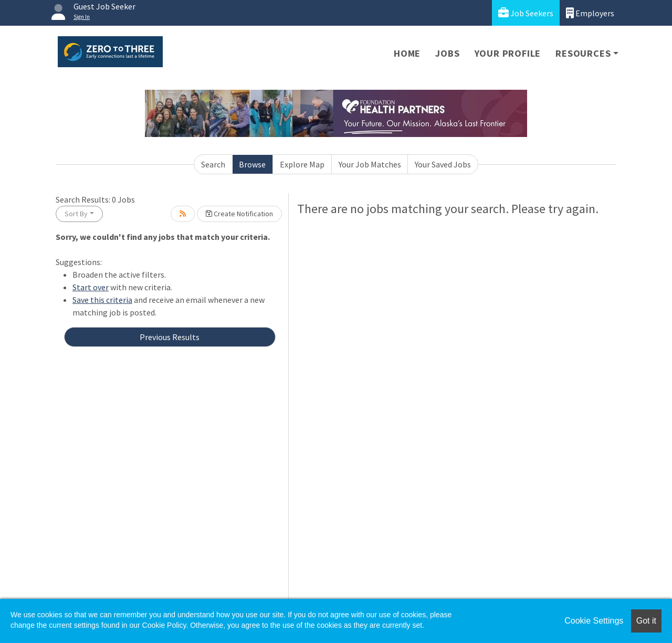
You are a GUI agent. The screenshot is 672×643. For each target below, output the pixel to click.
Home (407, 53)
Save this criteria (102, 300)
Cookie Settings (594, 621)
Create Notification (239, 214)
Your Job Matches (370, 164)
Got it (646, 621)
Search (213, 164)
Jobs (447, 53)
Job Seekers (526, 13)
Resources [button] (583, 53)
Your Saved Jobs (443, 164)
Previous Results (170, 337)
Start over (91, 287)
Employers (590, 13)
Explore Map (302, 164)
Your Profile (508, 53)
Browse (252, 164)
